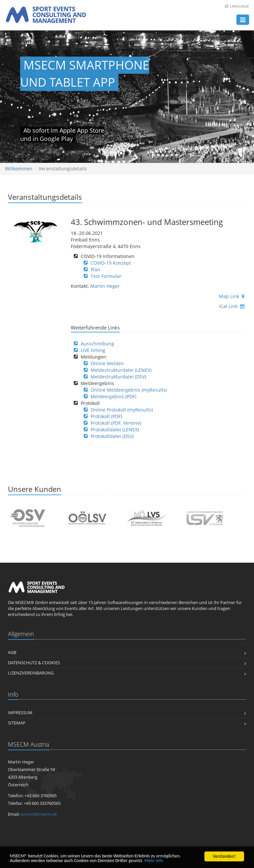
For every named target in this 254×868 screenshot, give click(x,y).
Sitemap (17, 723)
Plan (95, 269)
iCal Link (232, 306)
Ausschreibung (97, 344)
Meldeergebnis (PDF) (113, 396)
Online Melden (107, 363)
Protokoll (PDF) (106, 416)
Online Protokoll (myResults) (122, 410)
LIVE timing (93, 350)
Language (239, 6)
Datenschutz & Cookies (34, 663)
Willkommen (19, 169)
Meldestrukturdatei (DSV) (118, 377)
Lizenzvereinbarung (31, 673)
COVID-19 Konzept (111, 263)
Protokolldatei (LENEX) (115, 430)
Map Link (232, 296)
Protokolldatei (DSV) (112, 436)
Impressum (20, 713)
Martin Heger (105, 286)
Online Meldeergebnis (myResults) (129, 390)
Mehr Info (154, 861)
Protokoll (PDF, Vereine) (116, 423)
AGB (12, 652)
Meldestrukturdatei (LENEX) (121, 370)
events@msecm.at (39, 814)
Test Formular (106, 276)
